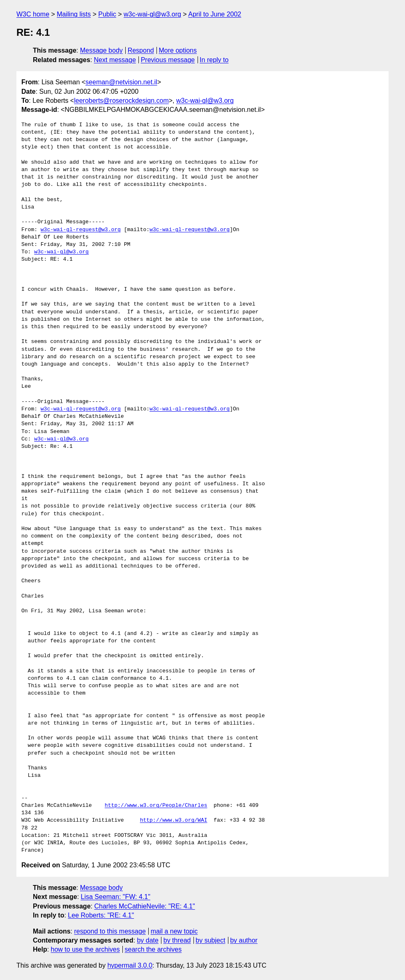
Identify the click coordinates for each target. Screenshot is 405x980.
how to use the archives (85, 949)
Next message (115, 60)
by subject (210, 940)
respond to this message (110, 931)
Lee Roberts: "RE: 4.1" (101, 915)
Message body (101, 50)
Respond (141, 50)
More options (178, 50)
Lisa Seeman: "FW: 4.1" (116, 897)
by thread (177, 940)
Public (107, 14)
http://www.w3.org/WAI (174, 820)
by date (147, 940)
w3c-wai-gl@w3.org (152, 14)
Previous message (168, 60)
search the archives (153, 949)
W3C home (33, 14)
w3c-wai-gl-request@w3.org (81, 230)
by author (244, 940)
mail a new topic (174, 931)
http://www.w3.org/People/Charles (156, 806)
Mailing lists (74, 14)
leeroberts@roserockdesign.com (121, 101)
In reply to (214, 60)
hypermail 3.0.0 (130, 965)
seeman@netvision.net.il (121, 82)
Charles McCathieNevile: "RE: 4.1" (144, 906)
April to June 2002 (215, 14)
